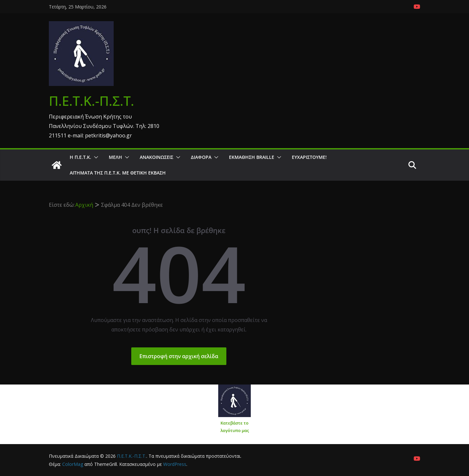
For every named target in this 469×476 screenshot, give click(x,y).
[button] (95, 157)
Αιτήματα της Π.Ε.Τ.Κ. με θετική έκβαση (118, 173)
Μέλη (115, 157)
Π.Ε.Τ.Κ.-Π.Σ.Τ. (92, 101)
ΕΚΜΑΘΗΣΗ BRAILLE (252, 157)
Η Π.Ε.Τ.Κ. (80, 157)
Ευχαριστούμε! (309, 157)
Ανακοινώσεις (156, 157)
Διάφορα (201, 157)
